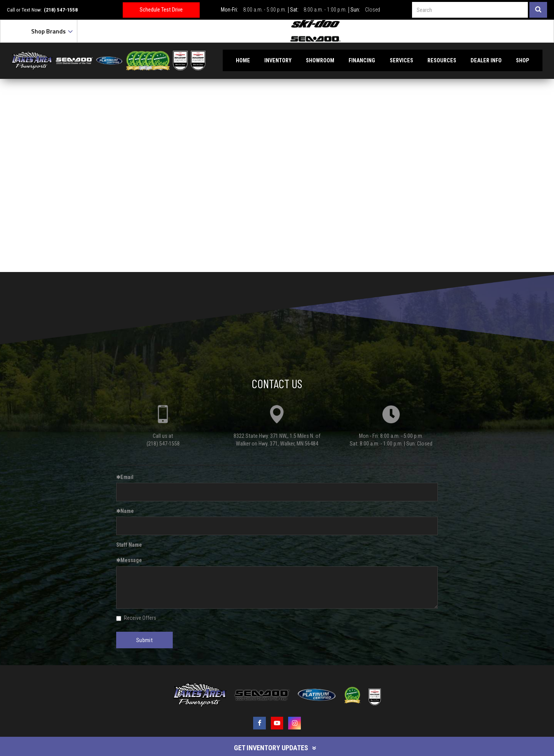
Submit (144, 640)
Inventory (278, 60)
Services (401, 60)
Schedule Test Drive (161, 10)
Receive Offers (136, 618)
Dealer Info (486, 60)
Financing (362, 60)
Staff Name (129, 545)
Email (125, 477)
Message (129, 560)
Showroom (320, 60)
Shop (523, 60)
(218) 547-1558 (61, 10)
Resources (442, 60)
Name (125, 511)
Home (243, 60)
